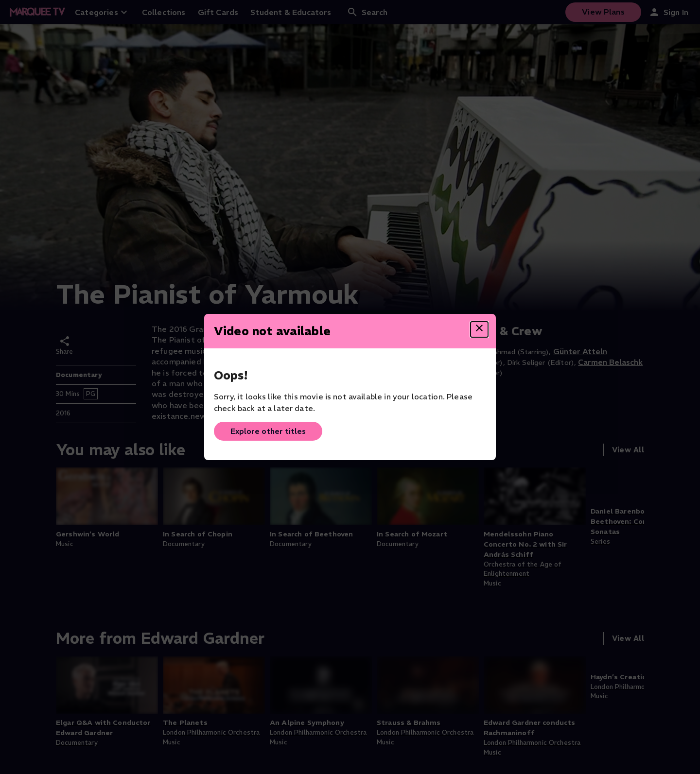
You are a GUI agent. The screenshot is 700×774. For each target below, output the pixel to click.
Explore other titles (268, 431)
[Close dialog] (479, 329)
